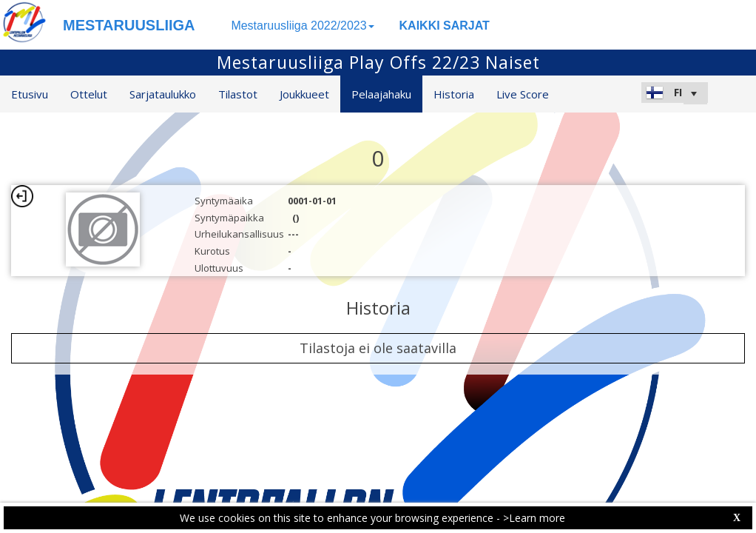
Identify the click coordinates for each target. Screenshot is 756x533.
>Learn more (534, 518)
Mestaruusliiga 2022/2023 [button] (302, 26)
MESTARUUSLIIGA (129, 25)
